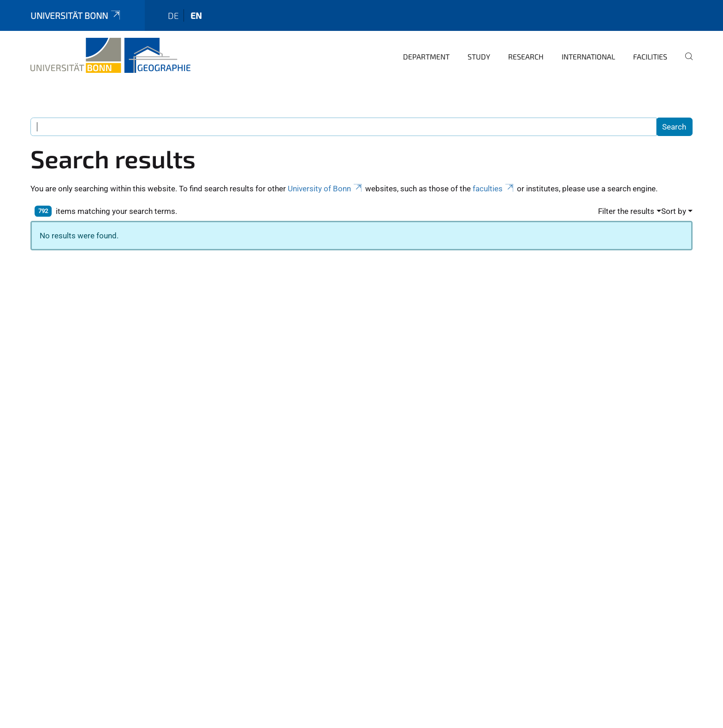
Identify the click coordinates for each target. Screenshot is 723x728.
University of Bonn (326, 189)
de (173, 15)
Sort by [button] (674, 211)
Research (526, 56)
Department (426, 56)
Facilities (650, 56)
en (196, 15)
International (588, 56)
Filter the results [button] (626, 211)
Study (479, 56)
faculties (494, 189)
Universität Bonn (76, 15)
